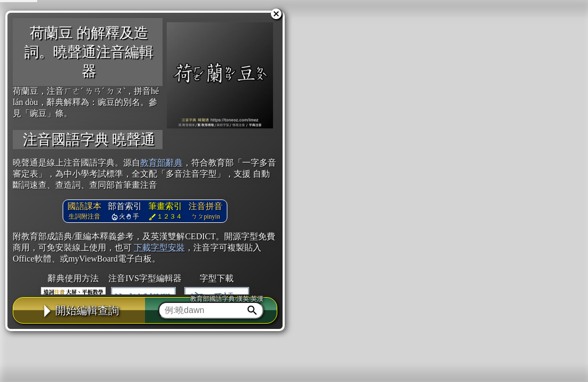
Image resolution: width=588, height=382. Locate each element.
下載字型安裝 (159, 248)
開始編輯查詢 (79, 310)
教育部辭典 (161, 163)
